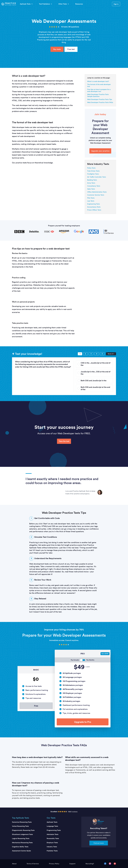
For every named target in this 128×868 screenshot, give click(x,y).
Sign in (116, 4)
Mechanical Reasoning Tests (22, 843)
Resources (79, 4)
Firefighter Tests (93, 174)
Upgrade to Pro (83, 722)
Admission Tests (52, 834)
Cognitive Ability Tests (20, 847)
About (14, 864)
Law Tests (91, 201)
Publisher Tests (52, 851)
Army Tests (91, 183)
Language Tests (52, 826)
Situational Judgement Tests (22, 834)
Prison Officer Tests (94, 210)
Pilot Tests (91, 198)
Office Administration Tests (97, 192)
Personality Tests (53, 838)
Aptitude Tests (52, 822)
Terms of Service (33, 864)
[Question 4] (97, 354)
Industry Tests (52, 847)
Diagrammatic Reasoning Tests (23, 830)
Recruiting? (90, 864)
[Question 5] (102, 354)
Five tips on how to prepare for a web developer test (99, 90)
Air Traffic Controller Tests (97, 177)
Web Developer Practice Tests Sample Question (98, 95)
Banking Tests (92, 180)
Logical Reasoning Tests (21, 838)
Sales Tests (91, 189)
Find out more (99, 843)
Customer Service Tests (96, 195)
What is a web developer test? (98, 81)
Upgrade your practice (100, 151)
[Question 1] (80, 354)
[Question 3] (91, 354)
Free (36, 706)
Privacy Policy (54, 864)
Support (72, 864)
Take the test (64, 441)
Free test (71, 49)
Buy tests (57, 49)
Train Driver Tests (93, 171)
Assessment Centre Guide (21, 851)
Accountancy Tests (94, 207)
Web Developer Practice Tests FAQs (100, 102)
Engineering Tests (93, 204)
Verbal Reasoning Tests (20, 826)
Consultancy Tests (94, 186)
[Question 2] (85, 354)
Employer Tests (52, 843)
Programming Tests (54, 830)
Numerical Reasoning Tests (22, 822)
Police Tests (91, 168)
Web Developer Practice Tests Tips (100, 99)
